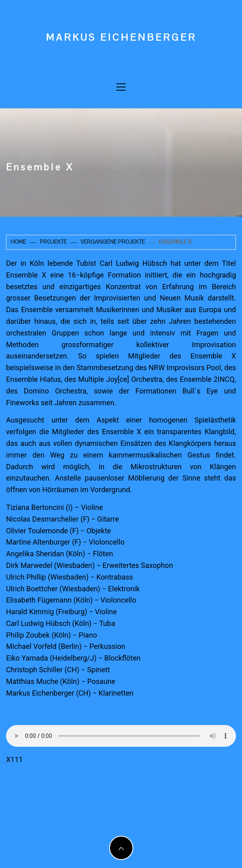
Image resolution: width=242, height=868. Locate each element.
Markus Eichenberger (121, 37)
